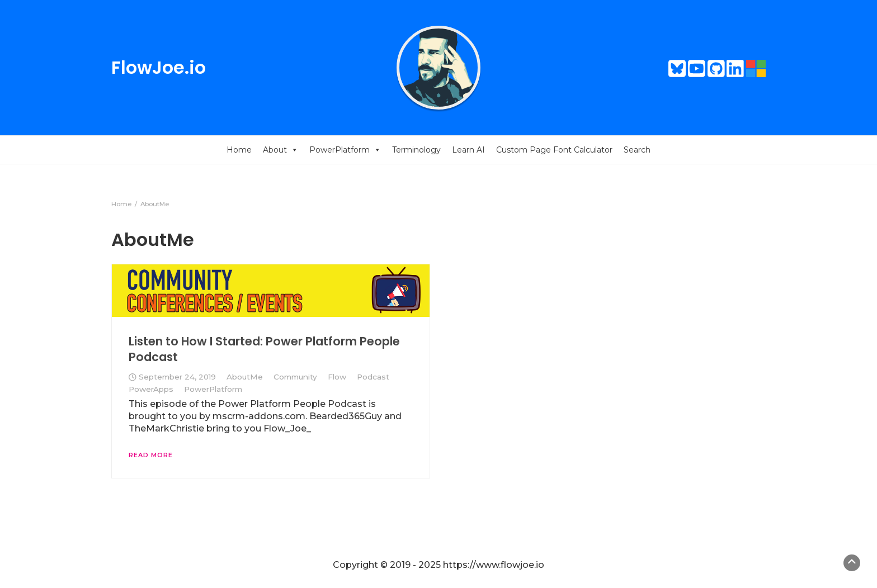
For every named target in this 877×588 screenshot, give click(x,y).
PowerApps (151, 389)
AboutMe (245, 377)
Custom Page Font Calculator (554, 150)
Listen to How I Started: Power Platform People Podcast (264, 349)
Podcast (373, 377)
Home (239, 150)
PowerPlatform (345, 150)
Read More (151, 455)
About (280, 150)
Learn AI (468, 150)
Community (295, 377)
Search (637, 150)
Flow (337, 377)
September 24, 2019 (177, 377)
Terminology (416, 150)
